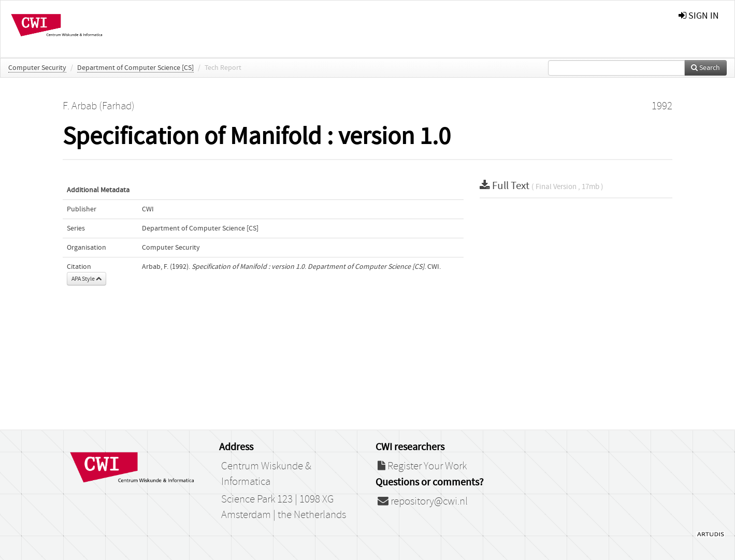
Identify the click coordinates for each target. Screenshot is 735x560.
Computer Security (37, 68)
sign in (699, 16)
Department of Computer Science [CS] (135, 68)
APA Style (87, 279)
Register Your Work (422, 466)
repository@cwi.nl (423, 501)
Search (705, 68)
